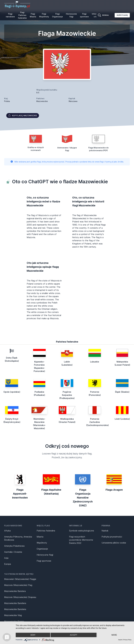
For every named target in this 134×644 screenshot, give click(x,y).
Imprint (120, 640)
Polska (7, 101)
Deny (33, 635)
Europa (8, 564)
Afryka (7, 531)
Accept (74, 635)
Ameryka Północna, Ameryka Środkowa (18, 538)
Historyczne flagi (71, 15)
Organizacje (42, 549)
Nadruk (105, 531)
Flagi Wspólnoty (44, 15)
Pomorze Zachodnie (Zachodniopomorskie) (97, 422)
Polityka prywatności (112, 537)
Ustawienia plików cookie (114, 543)
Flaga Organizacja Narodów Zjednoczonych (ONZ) (83, 498)
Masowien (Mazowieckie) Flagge (20, 579)
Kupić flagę (122, 15)
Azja (6, 558)
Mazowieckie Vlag (13, 615)
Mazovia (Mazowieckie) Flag (18, 585)
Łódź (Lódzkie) (122, 419)
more (114, 635)
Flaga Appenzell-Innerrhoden (20, 494)
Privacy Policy (127, 640)
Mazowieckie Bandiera (15, 603)
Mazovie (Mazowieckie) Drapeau (20, 597)
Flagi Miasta (33, 15)
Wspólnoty (42, 543)
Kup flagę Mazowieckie (23, 116)
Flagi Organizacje (57, 15)
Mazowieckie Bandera (15, 591)
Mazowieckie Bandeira (15, 609)
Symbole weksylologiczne (82, 531)
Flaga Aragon (114, 490)
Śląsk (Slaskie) (122, 392)
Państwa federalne (46, 531)
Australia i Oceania (13, 552)
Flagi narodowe (10, 15)
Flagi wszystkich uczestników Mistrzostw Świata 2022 (81, 540)
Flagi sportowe (84, 15)
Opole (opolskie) (12, 392)
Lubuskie (95, 362)
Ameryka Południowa (14, 546)
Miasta (40, 537)
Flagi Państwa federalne (22, 15)
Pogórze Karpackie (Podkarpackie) (67, 395)
